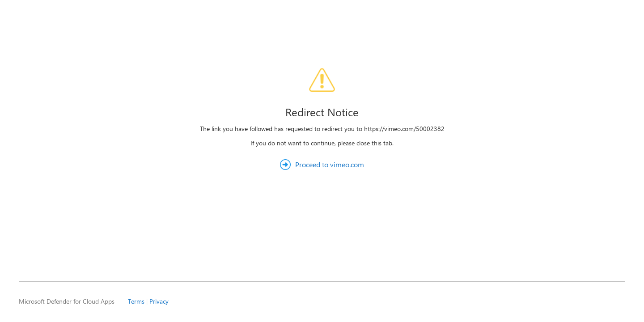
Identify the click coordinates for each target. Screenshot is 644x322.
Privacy (159, 301)
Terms (136, 301)
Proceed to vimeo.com (330, 164)
